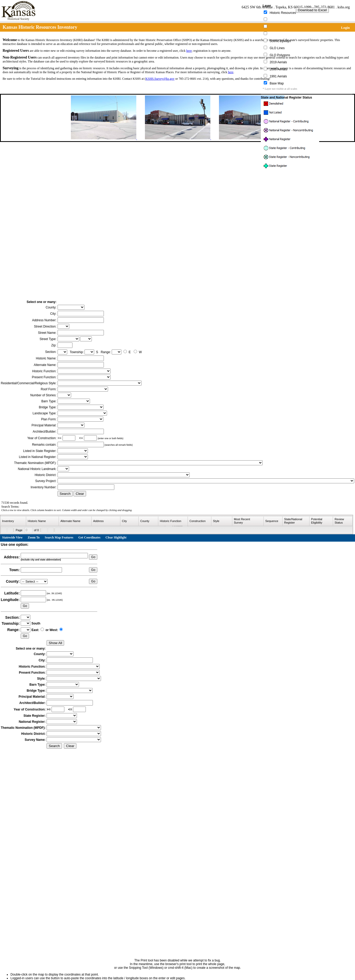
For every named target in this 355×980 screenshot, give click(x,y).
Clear (80, 494)
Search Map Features (59, 537)
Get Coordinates (89, 537)
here (189, 51)
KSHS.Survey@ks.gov (160, 79)
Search (65, 494)
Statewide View (12, 537)
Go (93, 557)
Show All (55, 643)
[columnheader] (13, 521)
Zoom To (34, 537)
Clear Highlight (116, 537)
